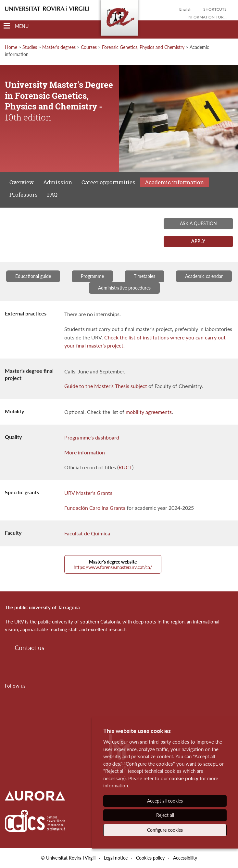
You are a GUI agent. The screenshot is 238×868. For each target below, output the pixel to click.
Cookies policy (150, 858)
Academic (174, 182)
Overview (22, 182)
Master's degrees (59, 47)
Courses (89, 47)
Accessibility (185, 858)
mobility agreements (149, 412)
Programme (92, 276)
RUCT (125, 467)
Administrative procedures (124, 288)
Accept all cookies (165, 801)
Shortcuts (215, 9)
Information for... (207, 17)
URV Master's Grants (88, 493)
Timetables (144, 276)
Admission (58, 182)
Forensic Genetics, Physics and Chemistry (143, 47)
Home (11, 47)
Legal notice (116, 858)
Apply (198, 241)
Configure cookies (165, 830)
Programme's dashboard (92, 437)
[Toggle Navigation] (16, 26)
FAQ (52, 194)
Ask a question (198, 223)
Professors (24, 194)
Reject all (165, 815)
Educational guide (33, 276)
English (185, 9)
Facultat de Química (87, 533)
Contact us (29, 648)
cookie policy (184, 778)
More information (85, 452)
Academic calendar (204, 276)
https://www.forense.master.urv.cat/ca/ (113, 565)
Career (108, 182)
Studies (30, 47)
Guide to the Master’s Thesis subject (106, 386)
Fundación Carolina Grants (95, 508)
